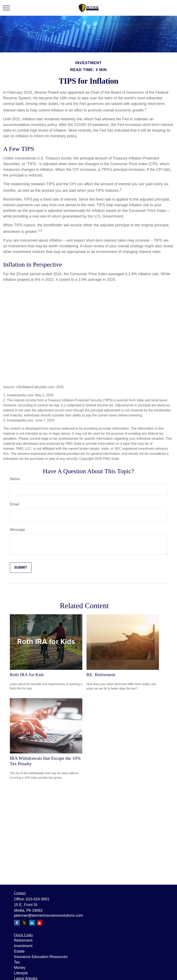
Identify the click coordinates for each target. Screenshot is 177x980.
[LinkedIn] (32, 923)
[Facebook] (17, 923)
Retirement (23, 940)
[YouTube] (40, 923)
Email (15, 504)
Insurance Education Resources (41, 957)
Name (15, 479)
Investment (23, 946)
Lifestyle (21, 973)
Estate (19, 951)
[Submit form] (21, 568)
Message (18, 530)
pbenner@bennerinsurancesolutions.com (49, 915)
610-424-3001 (38, 899)
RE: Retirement (101, 675)
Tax (17, 962)
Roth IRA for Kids (27, 675)
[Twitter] (24, 923)
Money (20, 968)
